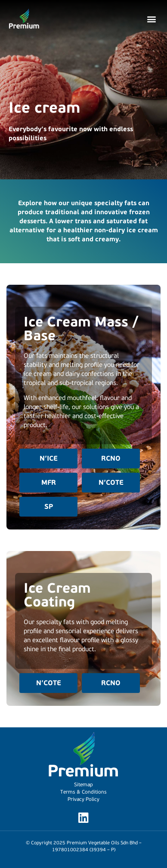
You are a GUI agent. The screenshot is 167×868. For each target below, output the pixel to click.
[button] (151, 19)
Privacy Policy (83, 799)
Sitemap (83, 785)
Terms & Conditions (83, 792)
